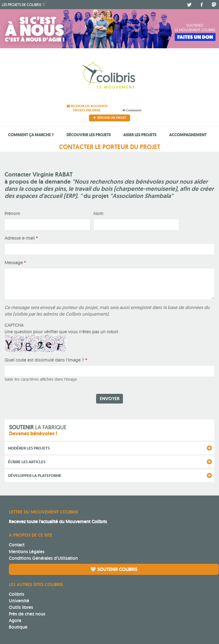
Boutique (18, 627)
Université (19, 601)
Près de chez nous (27, 614)
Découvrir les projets (89, 135)
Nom (99, 213)
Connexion (132, 110)
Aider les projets (140, 135)
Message (15, 263)
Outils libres (21, 607)
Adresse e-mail (21, 238)
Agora (15, 620)
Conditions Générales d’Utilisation (43, 558)
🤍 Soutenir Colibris (114, 569)
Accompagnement (188, 135)
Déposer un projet (110, 118)
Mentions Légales (27, 552)
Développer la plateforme (35, 476)
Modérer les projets (29, 448)
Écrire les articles (27, 462)
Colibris (21, 5)
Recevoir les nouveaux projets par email (87, 108)
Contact (17, 545)
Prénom (12, 213)
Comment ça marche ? (31, 135)
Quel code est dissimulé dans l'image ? (46, 360)
